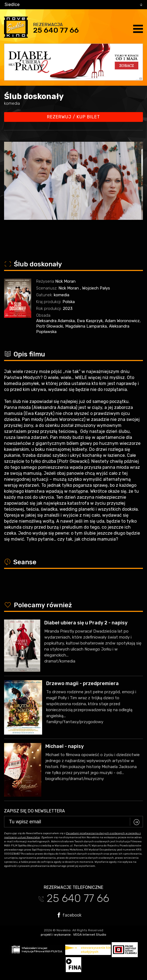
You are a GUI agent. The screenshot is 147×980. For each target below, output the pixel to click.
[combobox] (73, 5)
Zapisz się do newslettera (35, 811)
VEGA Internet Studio (90, 935)
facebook (70, 915)
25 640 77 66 (56, 30)
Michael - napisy (65, 746)
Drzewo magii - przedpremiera (82, 683)
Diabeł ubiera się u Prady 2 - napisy (86, 623)
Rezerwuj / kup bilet (73, 117)
